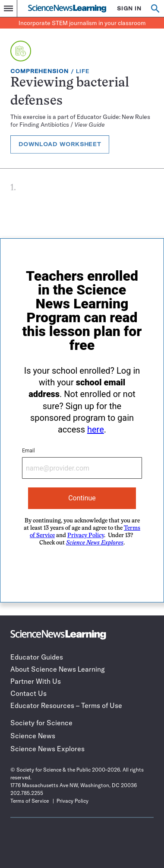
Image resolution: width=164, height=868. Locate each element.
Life (83, 71)
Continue (82, 498)
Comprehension (39, 71)
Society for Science (41, 723)
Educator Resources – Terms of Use (66, 705)
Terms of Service (30, 801)
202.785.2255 (27, 793)
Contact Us (28, 693)
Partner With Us (36, 681)
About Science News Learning (58, 669)
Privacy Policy (86, 536)
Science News (33, 736)
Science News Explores (47, 749)
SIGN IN (129, 8)
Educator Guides (37, 657)
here (96, 429)
